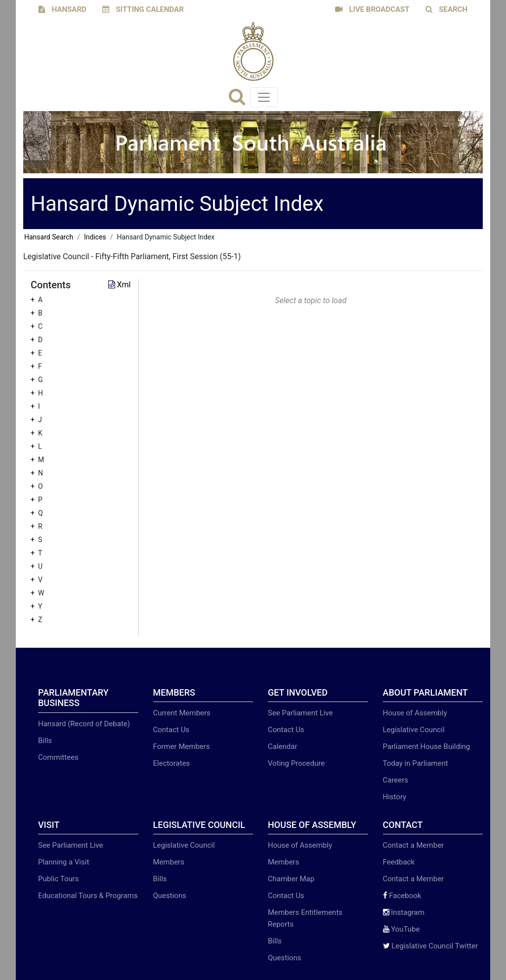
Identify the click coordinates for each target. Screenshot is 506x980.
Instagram (404, 912)
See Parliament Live (300, 713)
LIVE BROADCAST (372, 9)
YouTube (401, 929)
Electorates (172, 763)
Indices (95, 237)
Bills (45, 741)
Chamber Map (291, 879)
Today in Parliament (416, 763)
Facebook (402, 896)
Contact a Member (414, 845)
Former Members (182, 746)
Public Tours (59, 879)
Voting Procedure (296, 763)
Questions (170, 896)
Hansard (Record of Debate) (84, 724)
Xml (120, 285)
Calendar (283, 746)
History (395, 797)
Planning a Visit (63, 862)
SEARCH (447, 9)
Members (169, 862)
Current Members (182, 713)
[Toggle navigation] (264, 97)
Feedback (399, 862)
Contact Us (171, 730)
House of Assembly (415, 713)
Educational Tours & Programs (88, 896)
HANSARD (63, 9)
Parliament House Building (427, 746)
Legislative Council (414, 730)
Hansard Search (49, 237)
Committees (58, 757)
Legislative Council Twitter (431, 946)
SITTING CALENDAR (143, 9)
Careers (396, 780)
